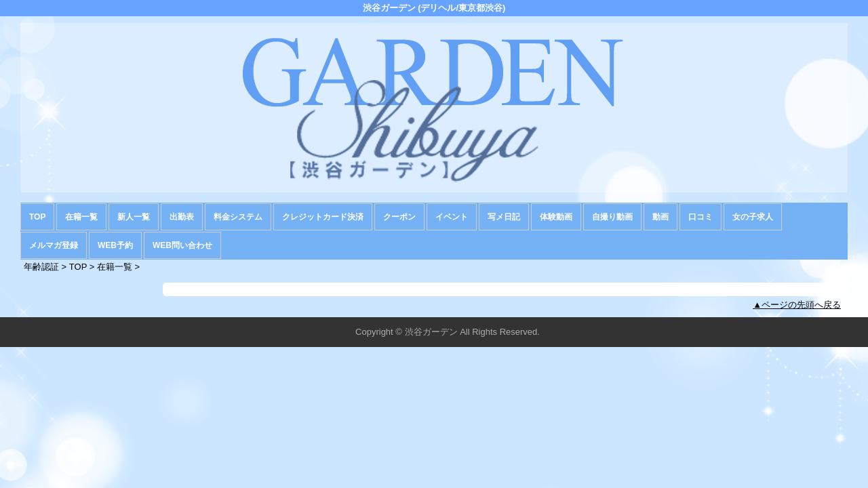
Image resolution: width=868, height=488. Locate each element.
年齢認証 (41, 267)
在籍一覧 (81, 217)
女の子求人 (753, 217)
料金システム (238, 217)
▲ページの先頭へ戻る (797, 305)
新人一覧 (134, 217)
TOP (37, 217)
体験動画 (556, 217)
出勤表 (182, 217)
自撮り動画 (612, 217)
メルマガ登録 (54, 245)
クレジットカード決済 (323, 217)
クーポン (399, 217)
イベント (452, 217)
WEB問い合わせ (182, 245)
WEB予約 (115, 245)
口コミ (701, 217)
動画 (660, 217)
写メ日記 (504, 217)
